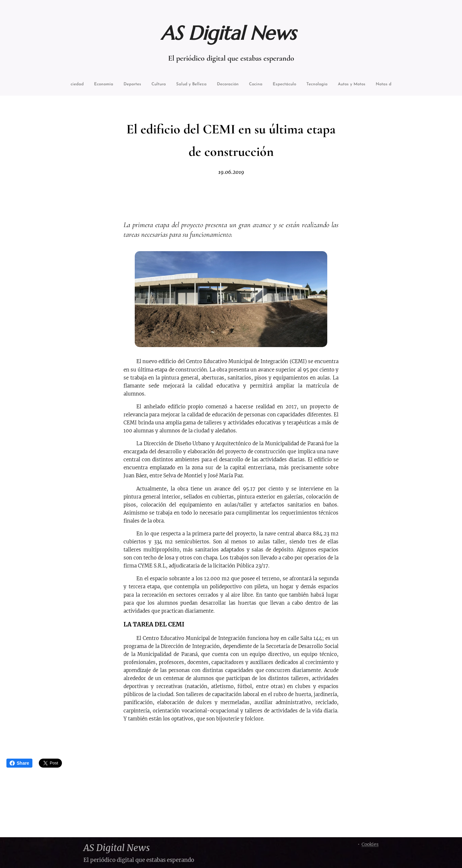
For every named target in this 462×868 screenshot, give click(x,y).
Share (19, 763)
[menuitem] (85, 85)
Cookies (370, 844)
